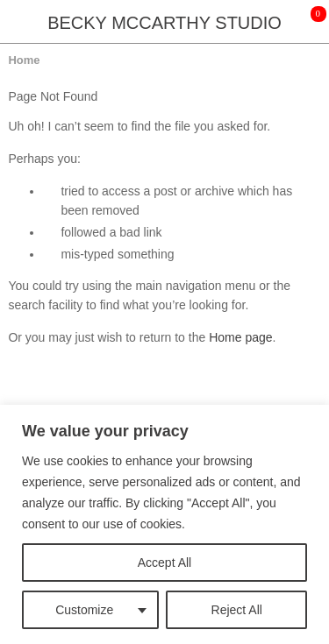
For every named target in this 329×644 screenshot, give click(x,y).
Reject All (237, 610)
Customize (84, 610)
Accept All (164, 563)
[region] (164, 524)
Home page (240, 337)
